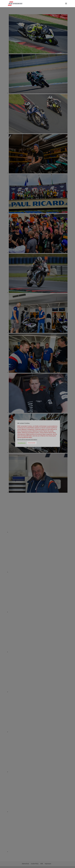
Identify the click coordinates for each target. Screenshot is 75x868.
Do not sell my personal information (27, 439)
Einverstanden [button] (32, 443)
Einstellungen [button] (22, 443)
